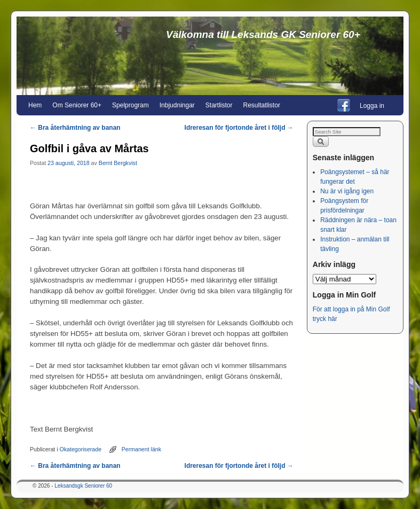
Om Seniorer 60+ (77, 105)
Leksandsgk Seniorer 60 (83, 486)
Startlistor (219, 105)
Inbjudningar (177, 105)
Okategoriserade (81, 449)
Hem (35, 105)
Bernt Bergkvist (118, 163)
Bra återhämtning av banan (75, 128)
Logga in (372, 106)
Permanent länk (141, 449)
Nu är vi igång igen (347, 191)
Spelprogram (130, 105)
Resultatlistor (262, 105)
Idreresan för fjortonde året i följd (239, 128)
